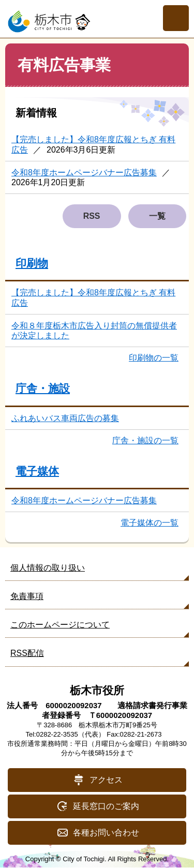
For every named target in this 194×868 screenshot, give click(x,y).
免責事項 (27, 596)
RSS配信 (27, 653)
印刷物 (32, 263)
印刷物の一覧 (154, 358)
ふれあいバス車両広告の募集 (65, 418)
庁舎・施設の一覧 (145, 440)
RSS (92, 216)
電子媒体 (37, 471)
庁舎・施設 (43, 388)
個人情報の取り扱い (48, 568)
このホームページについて (60, 625)
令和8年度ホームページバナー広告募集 (84, 173)
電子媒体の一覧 (150, 523)
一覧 (157, 216)
